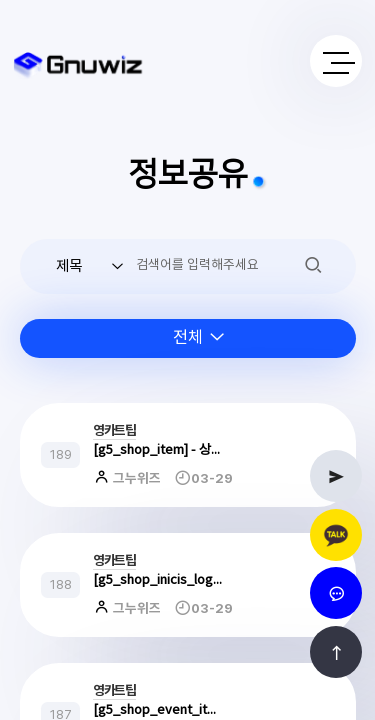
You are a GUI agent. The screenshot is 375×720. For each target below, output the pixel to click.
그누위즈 (135, 479)
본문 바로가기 (0, 0)
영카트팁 (114, 431)
